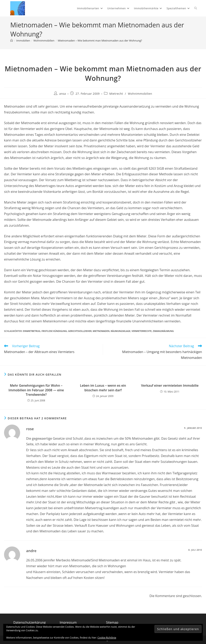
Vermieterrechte (142, 331)
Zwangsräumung (163, 331)
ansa (63, 94)
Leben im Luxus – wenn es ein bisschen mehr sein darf (103, 388)
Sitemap (112, 622)
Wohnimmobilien (140, 94)
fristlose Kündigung (54, 331)
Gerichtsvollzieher (80, 331)
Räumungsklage (121, 331)
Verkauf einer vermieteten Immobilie (170, 385)
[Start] (12, 41)
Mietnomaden (101, 331)
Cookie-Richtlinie (107, 638)
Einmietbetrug (32, 331)
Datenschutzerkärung (29, 622)
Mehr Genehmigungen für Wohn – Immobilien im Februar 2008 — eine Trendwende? (36, 390)
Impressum (68, 622)
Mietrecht (116, 94)
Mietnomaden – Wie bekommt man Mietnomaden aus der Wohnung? (100, 41)
